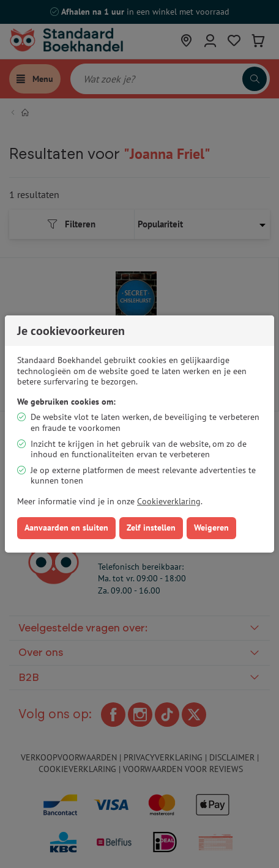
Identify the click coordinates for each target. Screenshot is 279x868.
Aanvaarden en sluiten (66, 528)
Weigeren (211, 528)
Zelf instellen (151, 528)
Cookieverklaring (169, 501)
